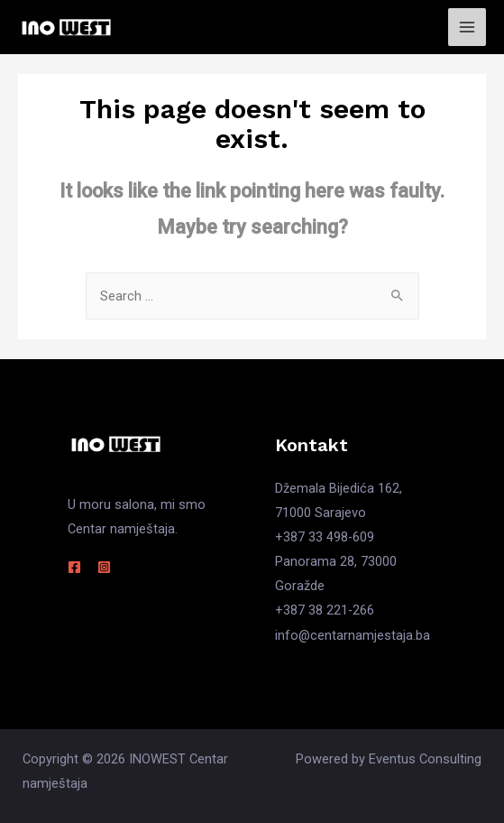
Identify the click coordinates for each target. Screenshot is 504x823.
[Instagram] (104, 567)
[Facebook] (74, 567)
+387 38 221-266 (325, 610)
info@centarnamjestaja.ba (353, 635)
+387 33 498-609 (325, 537)
